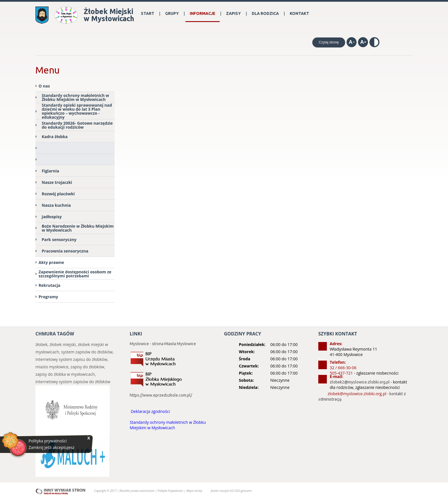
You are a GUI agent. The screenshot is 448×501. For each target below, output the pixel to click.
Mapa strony (194, 491)
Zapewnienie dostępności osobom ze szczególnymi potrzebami (75, 274)
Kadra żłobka (55, 137)
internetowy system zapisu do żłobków (71, 359)
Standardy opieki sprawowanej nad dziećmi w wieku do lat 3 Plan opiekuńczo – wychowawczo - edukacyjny (77, 111)
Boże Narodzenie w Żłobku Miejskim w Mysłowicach (78, 228)
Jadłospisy (52, 217)
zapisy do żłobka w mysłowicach (65, 374)
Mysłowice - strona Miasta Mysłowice (163, 344)
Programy (48, 297)
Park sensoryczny (59, 239)
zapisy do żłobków (87, 367)
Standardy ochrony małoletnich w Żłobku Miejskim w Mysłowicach (75, 97)
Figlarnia (50, 171)
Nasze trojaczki (57, 182)
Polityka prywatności (48, 441)
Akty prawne (51, 262)
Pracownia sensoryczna (65, 251)
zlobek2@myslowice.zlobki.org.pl (360, 382)
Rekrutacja (49, 285)
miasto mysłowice (52, 367)
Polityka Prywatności (171, 491)
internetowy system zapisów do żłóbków (73, 382)
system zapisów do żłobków (87, 352)
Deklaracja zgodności (150, 411)
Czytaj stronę (329, 42)
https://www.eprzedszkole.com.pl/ (161, 395)
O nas (44, 86)
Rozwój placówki (58, 194)
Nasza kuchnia (56, 205)
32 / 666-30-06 (343, 368)
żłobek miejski (63, 344)
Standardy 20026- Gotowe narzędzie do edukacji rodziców (77, 125)
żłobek (41, 344)
